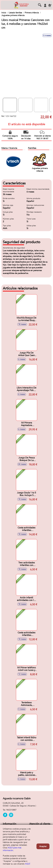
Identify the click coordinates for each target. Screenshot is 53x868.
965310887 (11, 810)
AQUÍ (28, 864)
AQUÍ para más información (12, 849)
